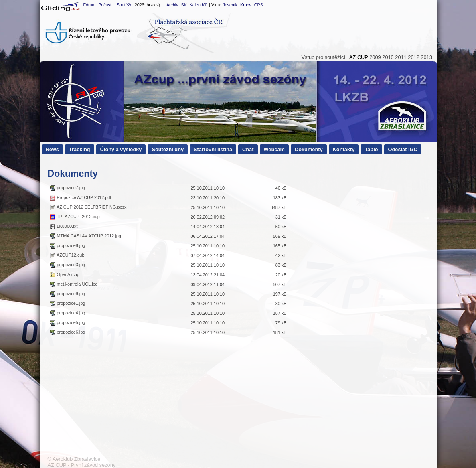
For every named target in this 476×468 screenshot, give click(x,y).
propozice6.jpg (67, 332)
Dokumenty (309, 149)
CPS (259, 5)
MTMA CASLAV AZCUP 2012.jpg (85, 236)
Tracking (80, 149)
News (52, 149)
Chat (248, 149)
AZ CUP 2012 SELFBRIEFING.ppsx (88, 207)
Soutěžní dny (168, 149)
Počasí (105, 5)
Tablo (371, 149)
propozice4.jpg (67, 313)
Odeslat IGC (403, 149)
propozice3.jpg (67, 265)
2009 (375, 57)
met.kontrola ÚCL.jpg (74, 284)
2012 (413, 57)
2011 (401, 57)
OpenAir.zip (64, 274)
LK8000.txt (64, 226)
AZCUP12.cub (67, 255)
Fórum (89, 5)
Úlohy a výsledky (121, 149)
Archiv (172, 5)
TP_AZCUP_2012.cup (75, 217)
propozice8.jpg (67, 245)
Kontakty (344, 149)
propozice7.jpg (67, 188)
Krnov (246, 5)
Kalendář (198, 5)
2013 (426, 57)
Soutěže (125, 5)
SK (184, 5)
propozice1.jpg (67, 303)
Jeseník (230, 5)
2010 (388, 57)
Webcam (274, 149)
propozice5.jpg (67, 322)
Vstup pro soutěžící (323, 57)
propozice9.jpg (67, 294)
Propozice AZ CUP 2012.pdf (80, 197)
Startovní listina (213, 149)
